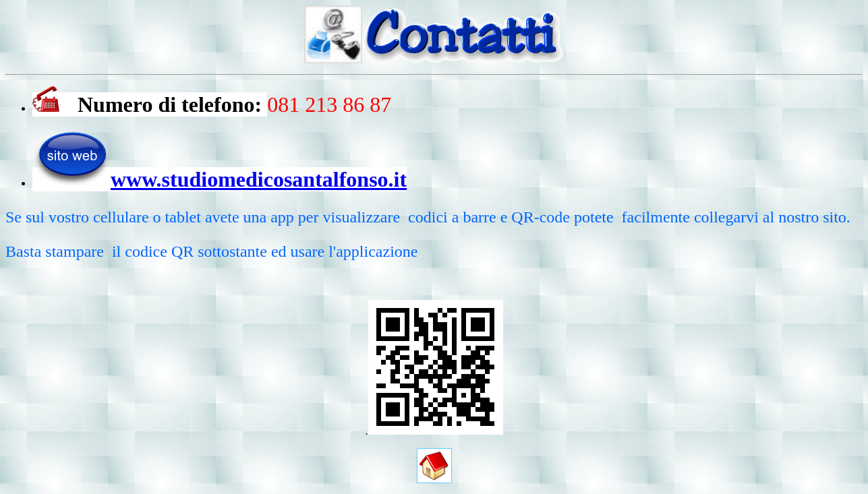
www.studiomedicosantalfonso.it (259, 179)
